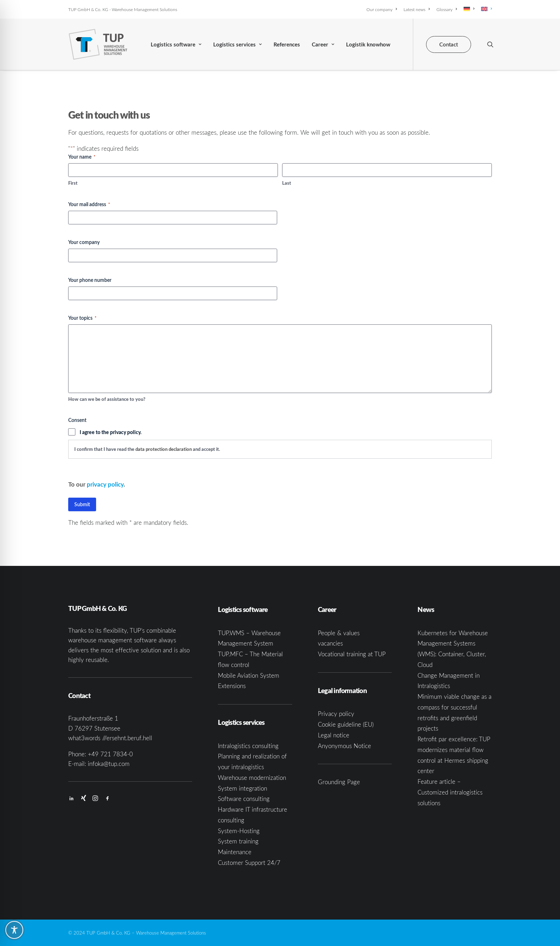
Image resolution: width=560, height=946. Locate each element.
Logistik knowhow (368, 44)
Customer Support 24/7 (249, 863)
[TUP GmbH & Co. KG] (98, 44)
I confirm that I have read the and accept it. (147, 449)
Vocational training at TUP (352, 654)
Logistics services (237, 44)
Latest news (417, 9)
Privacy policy (336, 714)
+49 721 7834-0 (110, 754)
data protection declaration (164, 449)
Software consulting (244, 799)
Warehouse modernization (252, 778)
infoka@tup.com (109, 764)
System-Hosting (239, 831)
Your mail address (89, 204)
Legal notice (334, 735)
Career (323, 44)
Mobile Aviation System (249, 675)
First (73, 183)
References (287, 44)
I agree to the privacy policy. (111, 432)
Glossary (447, 9)
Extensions (232, 686)
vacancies (330, 643)
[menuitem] (383, 9)
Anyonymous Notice (344, 746)
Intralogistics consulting (248, 746)
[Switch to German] (469, 9)
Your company (84, 242)
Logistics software (176, 44)
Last (287, 183)
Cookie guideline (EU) (346, 724)
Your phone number (90, 280)
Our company (382, 9)
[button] (490, 44)
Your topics (82, 318)
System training (238, 841)
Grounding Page (339, 782)
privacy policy (105, 484)
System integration (242, 788)
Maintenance (235, 852)
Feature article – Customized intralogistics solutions (450, 792)
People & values (339, 633)
